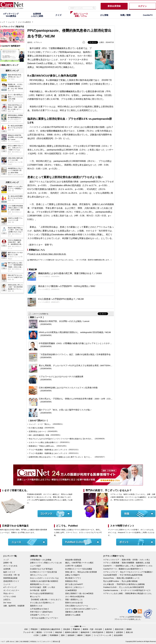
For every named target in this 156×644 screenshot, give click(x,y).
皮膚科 (44, 635)
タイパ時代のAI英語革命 (75, 597)
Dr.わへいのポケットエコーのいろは (44, 578)
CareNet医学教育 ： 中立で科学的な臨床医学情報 (123, 575)
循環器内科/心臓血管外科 (50, 629)
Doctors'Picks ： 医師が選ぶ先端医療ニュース (121, 578)
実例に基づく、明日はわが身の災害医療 (81, 572)
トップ (2, 22)
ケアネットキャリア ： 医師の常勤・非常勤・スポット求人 (127, 560)
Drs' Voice (7, 603)
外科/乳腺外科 (98, 632)
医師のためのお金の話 (74, 603)
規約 (17, 642)
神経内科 (59, 632)
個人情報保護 (24, 642)
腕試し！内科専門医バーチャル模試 (79, 563)
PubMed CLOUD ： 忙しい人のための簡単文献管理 (124, 587)
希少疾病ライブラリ (73, 578)
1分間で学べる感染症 (74, 566)
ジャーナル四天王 (24, 22)
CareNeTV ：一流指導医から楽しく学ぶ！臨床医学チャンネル (128, 566)
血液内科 (108, 629)
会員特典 (7, 569)
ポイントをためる (10, 566)
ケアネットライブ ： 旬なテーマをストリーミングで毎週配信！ (128, 572)
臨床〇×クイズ (9, 572)
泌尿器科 (120, 632)
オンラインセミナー (11, 590)
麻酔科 (80, 635)
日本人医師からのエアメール (77, 606)
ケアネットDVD (10, 597)
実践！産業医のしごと (74, 600)
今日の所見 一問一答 (12, 575)
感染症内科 (119, 629)
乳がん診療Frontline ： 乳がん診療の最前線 (120, 581)
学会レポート (9, 593)
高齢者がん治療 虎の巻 (74, 612)
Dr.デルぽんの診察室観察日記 (42, 593)
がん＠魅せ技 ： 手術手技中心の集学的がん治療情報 (124, 584)
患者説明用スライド (11, 581)
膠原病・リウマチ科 (44, 632)
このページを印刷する (40, 314)
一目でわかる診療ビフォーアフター (44, 618)
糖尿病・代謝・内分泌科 (92, 629)
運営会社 (55, 642)
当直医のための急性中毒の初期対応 (44, 581)
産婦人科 (129, 632)
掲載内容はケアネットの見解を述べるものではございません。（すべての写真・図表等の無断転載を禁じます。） (71, 260)
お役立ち (7, 600)
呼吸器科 (34, 629)
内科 (26, 629)
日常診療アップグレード (40, 615)
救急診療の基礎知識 (73, 560)
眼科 (63, 635)
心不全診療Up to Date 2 (39, 609)
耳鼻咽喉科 (54, 635)
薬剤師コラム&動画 (73, 615)
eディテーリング (10, 587)
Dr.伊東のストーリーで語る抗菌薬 (79, 569)
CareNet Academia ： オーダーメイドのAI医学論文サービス (127, 590)
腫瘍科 (129, 629)
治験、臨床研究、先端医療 (14, 606)
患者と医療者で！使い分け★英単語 (79, 593)
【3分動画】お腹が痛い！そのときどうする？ (47, 600)
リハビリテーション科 (102, 635)
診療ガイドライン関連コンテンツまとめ (46, 563)
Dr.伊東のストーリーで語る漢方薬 (44, 572)
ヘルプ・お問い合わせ (7, 642)
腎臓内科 (76, 629)
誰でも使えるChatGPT (74, 584)
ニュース (11, 22)
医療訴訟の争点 (71, 581)
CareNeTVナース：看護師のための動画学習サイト (123, 569)
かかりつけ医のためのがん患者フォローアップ (82, 609)
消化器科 (67, 629)
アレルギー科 (28, 632)
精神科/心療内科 (71, 632)
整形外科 (110, 632)
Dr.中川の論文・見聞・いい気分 (43, 587)
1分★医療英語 (71, 590)
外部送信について (36, 642)
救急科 (88, 635)
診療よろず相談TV (73, 575)
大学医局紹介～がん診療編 (41, 560)
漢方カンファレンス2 (38, 575)
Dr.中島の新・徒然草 (38, 590)
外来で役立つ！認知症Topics (41, 612)
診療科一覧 (8, 563)
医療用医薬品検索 (10, 578)
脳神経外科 (85, 632)
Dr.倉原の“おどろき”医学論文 (41, 569)
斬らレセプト (35, 597)
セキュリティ (47, 642)
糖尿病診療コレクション (40, 584)
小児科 (36, 635)
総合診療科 (118, 635)
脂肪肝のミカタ (36, 606)
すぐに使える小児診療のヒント (42, 603)
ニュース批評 (35, 566)
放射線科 (71, 635)
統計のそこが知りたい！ (75, 587)
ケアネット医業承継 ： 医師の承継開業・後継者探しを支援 (127, 563)
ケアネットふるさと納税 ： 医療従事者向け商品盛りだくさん (128, 593)
